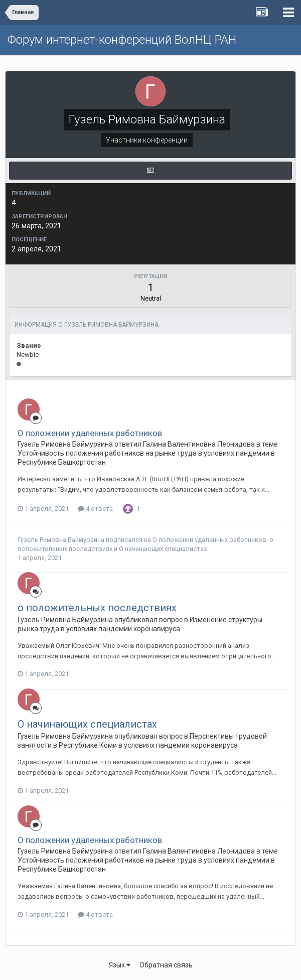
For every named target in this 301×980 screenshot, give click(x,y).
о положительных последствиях (97, 608)
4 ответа (95, 509)
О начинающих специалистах (163, 549)
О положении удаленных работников (90, 433)
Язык (120, 965)
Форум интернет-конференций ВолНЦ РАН (122, 40)
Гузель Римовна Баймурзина (62, 540)
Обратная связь (166, 965)
